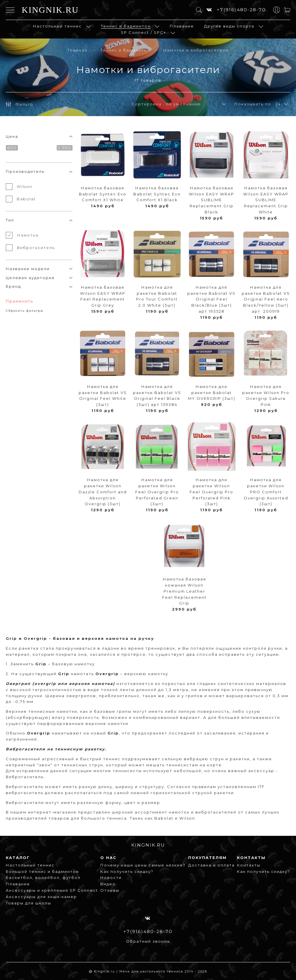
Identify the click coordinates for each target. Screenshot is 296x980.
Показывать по (253, 104)
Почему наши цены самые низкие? (143, 865)
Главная (77, 50)
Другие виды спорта (229, 26)
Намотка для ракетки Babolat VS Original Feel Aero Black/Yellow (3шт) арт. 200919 (266, 299)
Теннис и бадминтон (126, 26)
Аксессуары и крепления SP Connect (52, 890)
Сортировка (147, 104)
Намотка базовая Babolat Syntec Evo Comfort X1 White (103, 194)
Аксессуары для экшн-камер (41, 897)
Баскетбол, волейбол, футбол (43, 878)
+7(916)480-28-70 (241, 10)
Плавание (182, 26)
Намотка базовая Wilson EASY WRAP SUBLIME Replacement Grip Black (211, 200)
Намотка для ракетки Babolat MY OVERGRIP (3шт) (212, 393)
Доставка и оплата (211, 865)
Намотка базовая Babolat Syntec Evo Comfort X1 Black (157, 194)
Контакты (249, 865)
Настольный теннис (57, 26)
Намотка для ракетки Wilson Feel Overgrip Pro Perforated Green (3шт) (157, 492)
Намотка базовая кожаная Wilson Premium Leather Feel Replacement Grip (184, 591)
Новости (111, 878)
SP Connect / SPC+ (144, 32)
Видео (108, 884)
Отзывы (110, 890)
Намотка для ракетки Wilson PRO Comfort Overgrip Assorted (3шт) (266, 492)
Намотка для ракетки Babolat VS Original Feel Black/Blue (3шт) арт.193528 (211, 299)
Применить (20, 301)
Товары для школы (28, 903)
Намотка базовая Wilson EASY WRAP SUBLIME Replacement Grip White (266, 200)
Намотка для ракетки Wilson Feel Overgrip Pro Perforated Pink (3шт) (211, 492)
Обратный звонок (148, 941)
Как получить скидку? (127, 871)
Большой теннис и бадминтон (42, 871)
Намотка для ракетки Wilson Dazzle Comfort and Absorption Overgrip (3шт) (103, 492)
